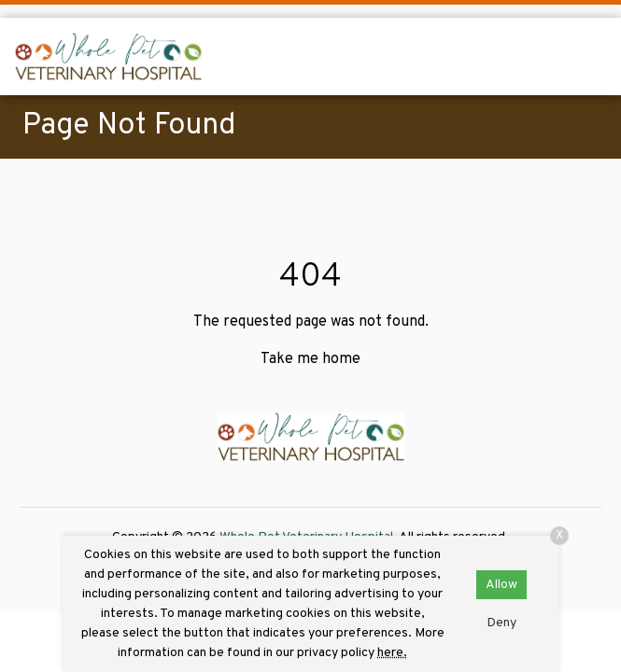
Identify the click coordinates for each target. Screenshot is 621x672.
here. (392, 653)
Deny (501, 623)
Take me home (310, 359)
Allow (501, 585)
